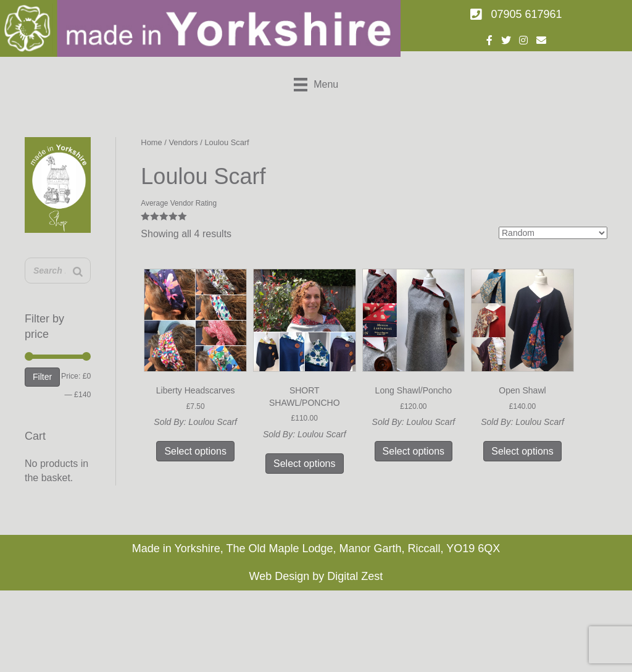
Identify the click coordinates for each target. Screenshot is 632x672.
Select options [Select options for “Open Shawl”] (522, 451)
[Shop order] (553, 233)
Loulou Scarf (213, 422)
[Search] (78, 272)
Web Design (280, 576)
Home (151, 142)
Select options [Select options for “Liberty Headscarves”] (195, 451)
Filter (42, 377)
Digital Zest (355, 576)
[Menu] (316, 85)
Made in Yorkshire (176, 548)
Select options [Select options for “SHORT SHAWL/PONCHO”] (305, 464)
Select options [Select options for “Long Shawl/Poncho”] (414, 451)
